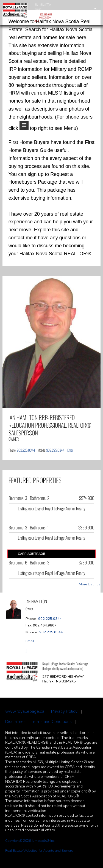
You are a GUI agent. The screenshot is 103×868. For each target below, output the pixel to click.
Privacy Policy (64, 712)
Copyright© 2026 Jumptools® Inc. (30, 841)
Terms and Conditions (51, 722)
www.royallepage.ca (25, 712)
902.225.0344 (46, 14)
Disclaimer (15, 722)
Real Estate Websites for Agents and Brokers (39, 851)
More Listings (90, 584)
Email (36, 21)
